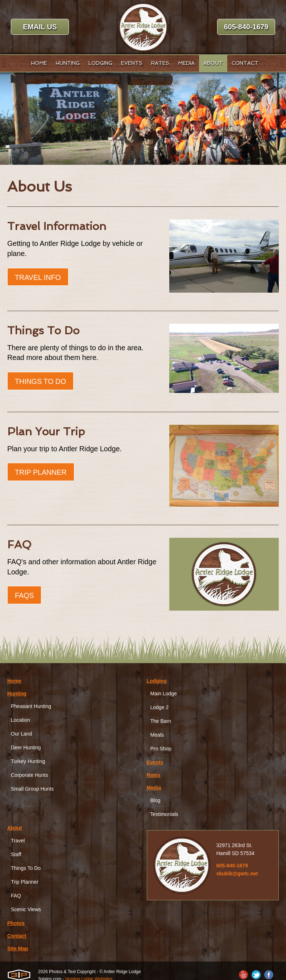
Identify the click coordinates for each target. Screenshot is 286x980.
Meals (157, 735)
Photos (16, 924)
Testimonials (164, 814)
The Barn (161, 721)
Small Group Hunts (32, 789)
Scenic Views (26, 910)
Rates (154, 775)
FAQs (24, 596)
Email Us (40, 27)
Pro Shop (161, 749)
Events (155, 763)
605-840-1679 (246, 27)
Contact (17, 936)
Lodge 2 (160, 708)
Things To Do (41, 382)
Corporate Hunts (30, 775)
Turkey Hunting (28, 762)
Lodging (157, 681)
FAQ (16, 896)
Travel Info (38, 278)
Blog (156, 801)
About (14, 828)
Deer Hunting (26, 748)
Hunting (17, 694)
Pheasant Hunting (31, 707)
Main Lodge (164, 694)
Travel (18, 841)
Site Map (18, 949)
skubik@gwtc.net (237, 874)
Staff (16, 855)
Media (154, 788)
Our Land (21, 734)
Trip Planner (41, 473)
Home (14, 681)
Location (20, 720)
